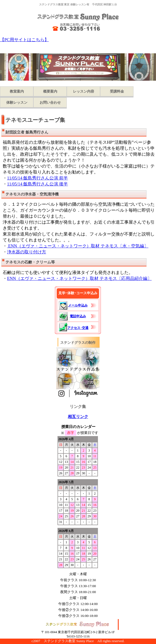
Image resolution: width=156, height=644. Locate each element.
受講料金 (117, 91)
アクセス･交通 (78, 328)
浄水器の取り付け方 (27, 252)
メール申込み (78, 305)
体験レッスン (17, 102)
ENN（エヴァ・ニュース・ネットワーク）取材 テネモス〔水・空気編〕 (78, 246)
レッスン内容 (84, 91)
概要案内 (50, 91)
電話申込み (78, 316)
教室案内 (17, 91)
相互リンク (78, 417)
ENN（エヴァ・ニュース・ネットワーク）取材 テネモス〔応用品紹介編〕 (79, 278)
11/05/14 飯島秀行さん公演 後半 (37, 184)
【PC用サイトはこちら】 (24, 40)
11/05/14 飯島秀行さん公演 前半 (37, 178)
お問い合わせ (50, 102)
